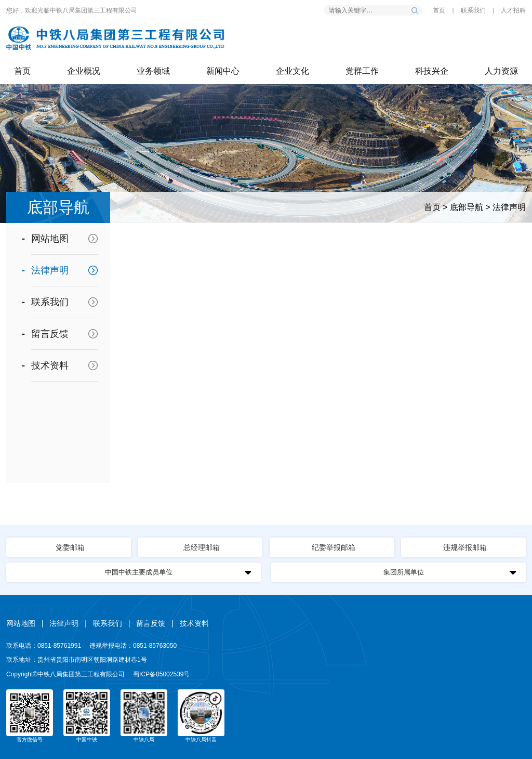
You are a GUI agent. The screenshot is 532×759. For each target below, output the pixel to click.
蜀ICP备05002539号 (161, 674)
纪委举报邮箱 (334, 547)
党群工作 (362, 71)
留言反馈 (50, 334)
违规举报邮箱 (465, 547)
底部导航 (467, 207)
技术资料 (50, 365)
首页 (439, 10)
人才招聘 (513, 10)
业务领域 (153, 71)
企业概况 (84, 71)
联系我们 (473, 10)
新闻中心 (223, 71)
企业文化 (292, 71)
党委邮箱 (70, 547)
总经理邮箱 (202, 547)
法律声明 (509, 207)
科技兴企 (432, 71)
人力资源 (501, 71)
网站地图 (50, 239)
